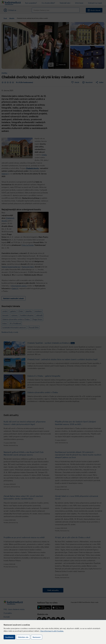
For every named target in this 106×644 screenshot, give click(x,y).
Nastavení (37, 637)
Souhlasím (9, 637)
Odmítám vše (23, 637)
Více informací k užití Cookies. (52, 631)
